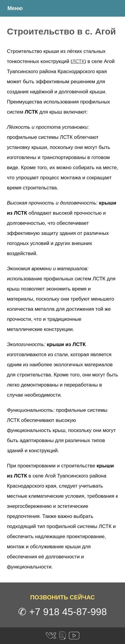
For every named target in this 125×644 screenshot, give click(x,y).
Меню (15, 8)
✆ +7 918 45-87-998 (62, 612)
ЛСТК (79, 61)
